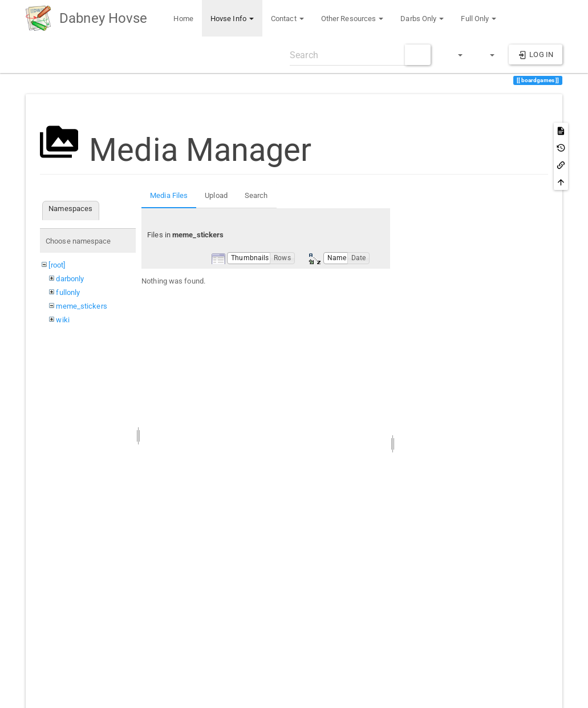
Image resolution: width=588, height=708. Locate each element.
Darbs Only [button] (422, 19)
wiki (62, 320)
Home (183, 19)
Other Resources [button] (352, 19)
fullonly (68, 292)
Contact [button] (287, 19)
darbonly (70, 279)
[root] (57, 265)
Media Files (169, 195)
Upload (216, 195)
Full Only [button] (478, 19)
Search (256, 195)
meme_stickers (81, 306)
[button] (455, 55)
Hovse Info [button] (232, 19)
